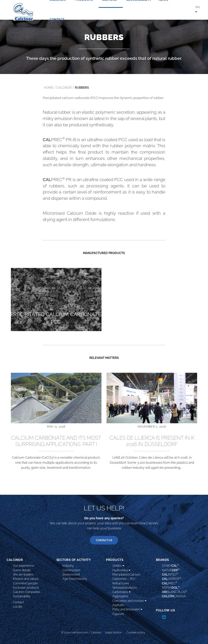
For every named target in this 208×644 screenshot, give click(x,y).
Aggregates (120, 597)
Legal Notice (113, 633)
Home (49, 88)
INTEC (170, 574)
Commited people (25, 583)
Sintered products (125, 588)
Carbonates (121, 592)
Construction (71, 570)
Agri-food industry (75, 579)
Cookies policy (136, 633)
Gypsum (118, 614)
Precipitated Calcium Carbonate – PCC (126, 577)
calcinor (64, 88)
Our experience (24, 566)
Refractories (121, 583)
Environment (71, 575)
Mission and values (26, 579)
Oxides (118, 566)
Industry (68, 566)
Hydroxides (121, 570)
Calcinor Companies (27, 592)
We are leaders (23, 575)
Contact (18, 602)
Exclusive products (26, 588)
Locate (18, 607)
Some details (22, 570)
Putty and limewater (127, 610)
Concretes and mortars (129, 601)
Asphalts (118, 605)
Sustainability (22, 597)
